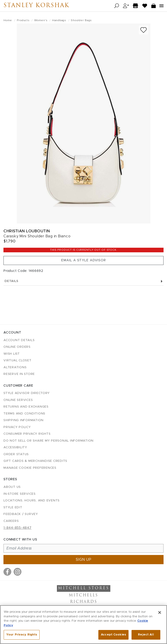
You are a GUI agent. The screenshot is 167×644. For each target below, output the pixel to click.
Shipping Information (23, 420)
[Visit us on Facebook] (7, 572)
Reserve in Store (19, 374)
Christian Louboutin (27, 231)
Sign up (84, 560)
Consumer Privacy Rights (27, 434)
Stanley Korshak (36, 6)
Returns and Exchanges (26, 407)
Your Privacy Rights (22, 635)
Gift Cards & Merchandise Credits (35, 461)
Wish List (12, 354)
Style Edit (13, 507)
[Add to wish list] (144, 30)
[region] (83, 625)
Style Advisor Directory (26, 393)
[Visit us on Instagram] (18, 572)
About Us (12, 487)
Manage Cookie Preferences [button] (30, 468)
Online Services (18, 400)
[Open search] (117, 6)
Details (83, 281)
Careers (11, 521)
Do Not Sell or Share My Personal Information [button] (48, 441)
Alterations (15, 367)
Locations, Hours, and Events (32, 501)
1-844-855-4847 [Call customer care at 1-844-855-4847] (18, 528)
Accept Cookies (113, 635)
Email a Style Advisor (84, 260)
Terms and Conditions (24, 414)
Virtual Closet (18, 361)
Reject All (146, 635)
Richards (84, 602)
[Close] (160, 612)
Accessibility (15, 447)
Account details (19, 340)
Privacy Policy (17, 427)
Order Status (16, 454)
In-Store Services (20, 494)
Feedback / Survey (21, 514)
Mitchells (83, 595)
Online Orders (17, 347)
